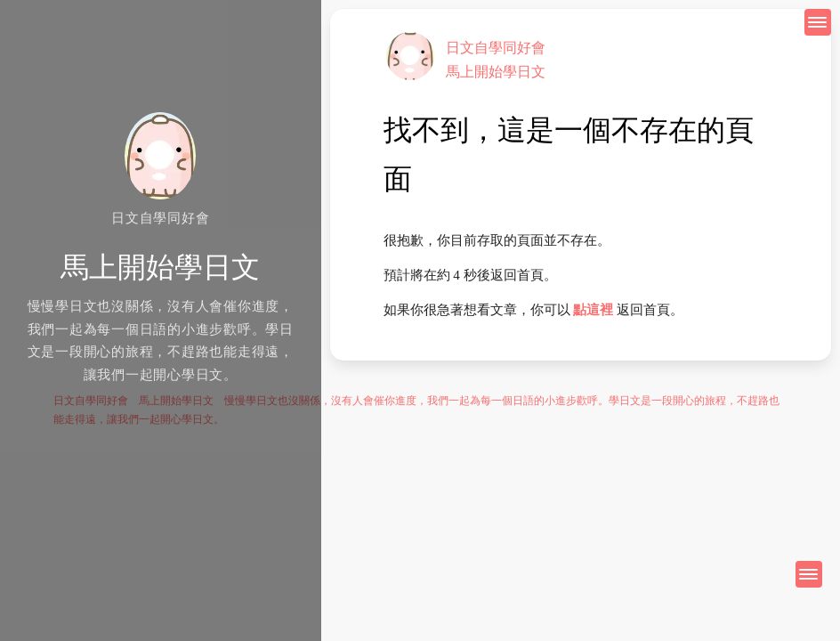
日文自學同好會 (496, 48)
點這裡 (593, 310)
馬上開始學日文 (496, 72)
